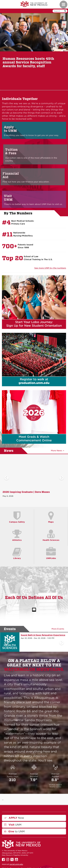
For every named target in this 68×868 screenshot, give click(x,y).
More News (58, 451)
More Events (58, 629)
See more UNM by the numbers (50, 268)
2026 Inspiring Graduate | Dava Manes (26, 492)
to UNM (14, 831)
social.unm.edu (16, 864)
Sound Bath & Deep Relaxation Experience (43, 635)
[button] (6, 52)
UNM (13, 825)
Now (14, 818)
